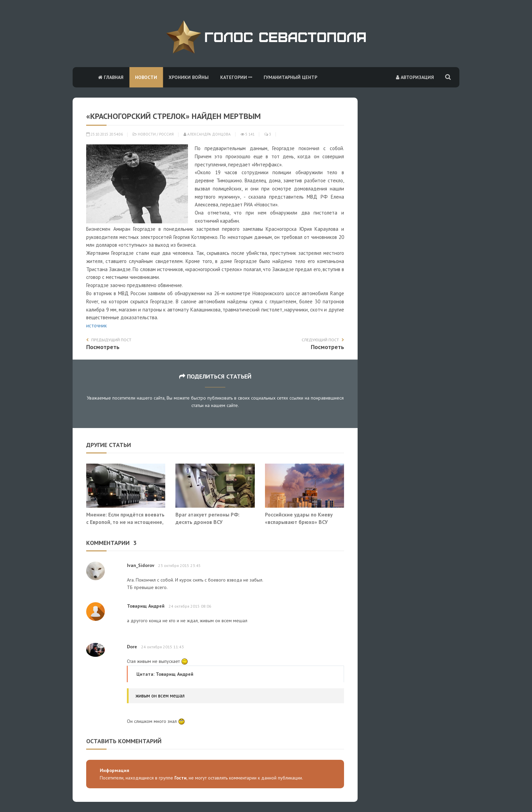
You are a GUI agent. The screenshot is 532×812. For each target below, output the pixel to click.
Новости (146, 77)
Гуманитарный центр (290, 77)
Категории (236, 77)
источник (97, 326)
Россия (166, 134)
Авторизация (415, 77)
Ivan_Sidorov (140, 565)
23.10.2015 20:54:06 (104, 134)
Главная (111, 77)
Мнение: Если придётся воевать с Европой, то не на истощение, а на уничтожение (125, 522)
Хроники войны (189, 77)
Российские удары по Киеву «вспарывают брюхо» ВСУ (299, 518)
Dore (132, 647)
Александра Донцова (207, 134)
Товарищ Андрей (146, 606)
